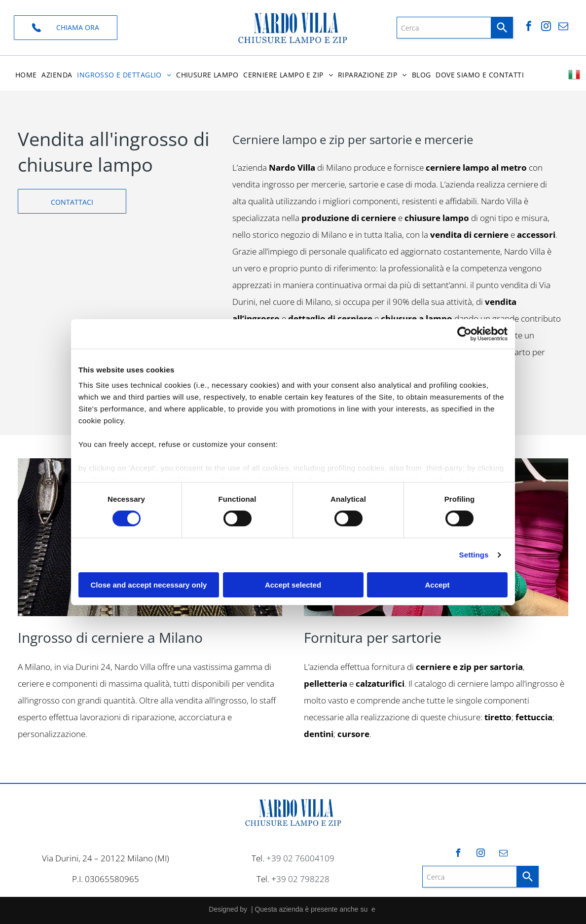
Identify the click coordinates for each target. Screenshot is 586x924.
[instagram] (546, 27)
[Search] (502, 28)
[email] (563, 27)
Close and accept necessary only (149, 585)
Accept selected (293, 585)
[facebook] (529, 27)
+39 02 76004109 (300, 858)
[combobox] (444, 28)
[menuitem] (26, 75)
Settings (474, 555)
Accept (437, 585)
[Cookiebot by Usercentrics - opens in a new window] (464, 334)
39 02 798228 (303, 879)
